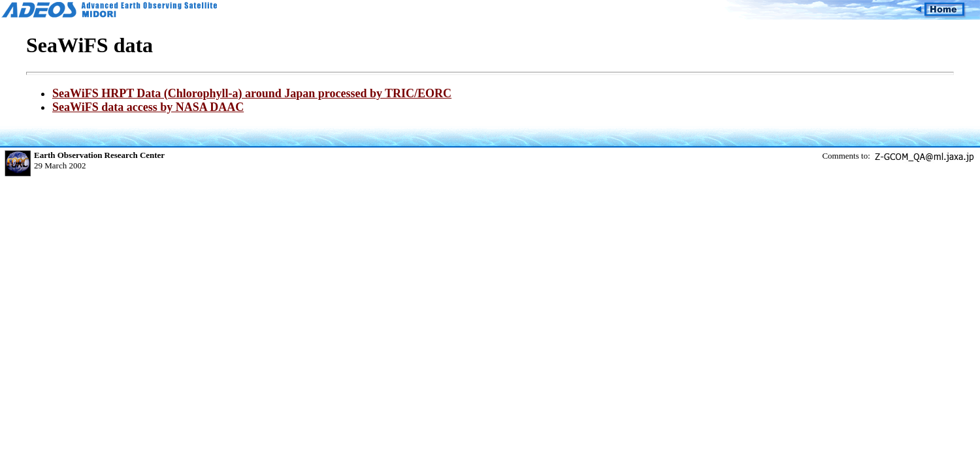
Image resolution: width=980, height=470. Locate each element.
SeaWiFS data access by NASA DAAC (148, 107)
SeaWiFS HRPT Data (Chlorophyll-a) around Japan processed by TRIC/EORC (252, 93)
